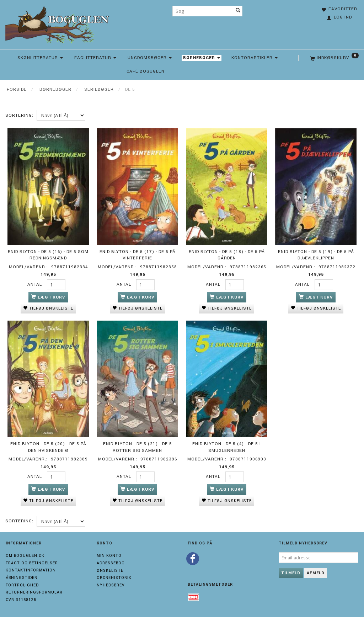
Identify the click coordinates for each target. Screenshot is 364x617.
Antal (35, 284)
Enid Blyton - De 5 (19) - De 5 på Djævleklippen (316, 255)
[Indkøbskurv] (334, 58)
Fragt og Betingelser (32, 562)
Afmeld (316, 572)
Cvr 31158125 (21, 599)
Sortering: (19, 115)
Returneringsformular (34, 592)
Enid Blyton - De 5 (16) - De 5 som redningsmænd (48, 255)
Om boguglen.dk (25, 555)
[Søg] (238, 11)
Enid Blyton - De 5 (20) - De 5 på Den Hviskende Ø (48, 447)
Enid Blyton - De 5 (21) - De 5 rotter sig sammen (138, 447)
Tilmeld (291, 572)
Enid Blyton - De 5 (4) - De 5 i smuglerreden (227, 447)
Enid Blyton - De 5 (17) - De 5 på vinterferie (138, 255)
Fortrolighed (22, 584)
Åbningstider (22, 577)
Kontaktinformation (31, 569)
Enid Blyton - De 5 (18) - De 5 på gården (227, 255)
